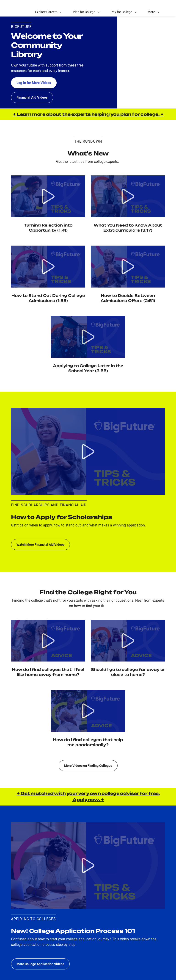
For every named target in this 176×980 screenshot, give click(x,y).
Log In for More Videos (35, 83)
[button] (154, 8)
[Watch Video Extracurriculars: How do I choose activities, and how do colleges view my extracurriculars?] (128, 196)
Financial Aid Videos (33, 97)
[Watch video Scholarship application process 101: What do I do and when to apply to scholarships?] (88, 451)
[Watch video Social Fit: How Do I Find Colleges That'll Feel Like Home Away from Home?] (48, 641)
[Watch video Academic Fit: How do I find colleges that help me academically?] (88, 711)
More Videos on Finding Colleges (88, 766)
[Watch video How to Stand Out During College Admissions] (48, 266)
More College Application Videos (40, 964)
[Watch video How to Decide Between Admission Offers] (128, 266)
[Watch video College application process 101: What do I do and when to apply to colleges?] (88, 865)
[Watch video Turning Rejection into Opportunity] (48, 196)
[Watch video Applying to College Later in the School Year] (88, 337)
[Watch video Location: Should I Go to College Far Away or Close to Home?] (128, 641)
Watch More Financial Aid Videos (40, 545)
